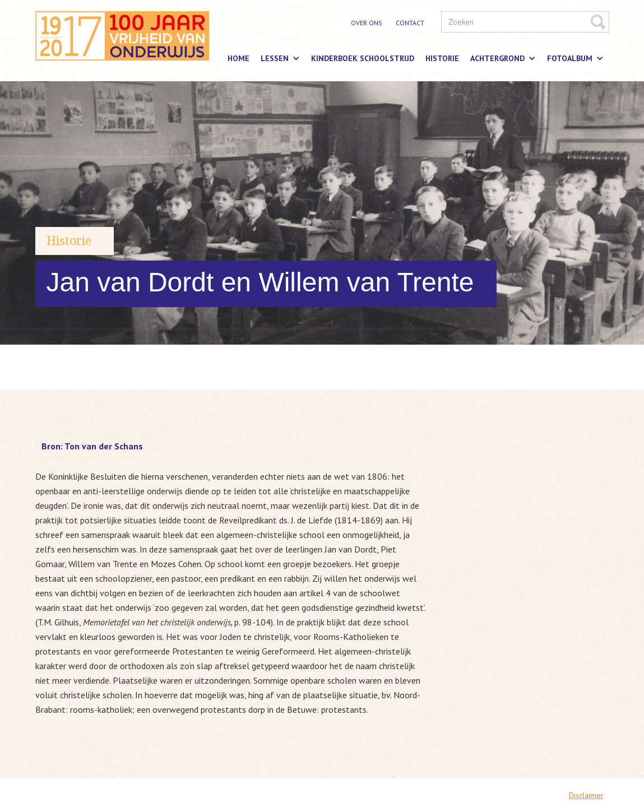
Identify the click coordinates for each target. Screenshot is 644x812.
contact (410, 23)
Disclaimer (586, 795)
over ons (367, 23)
